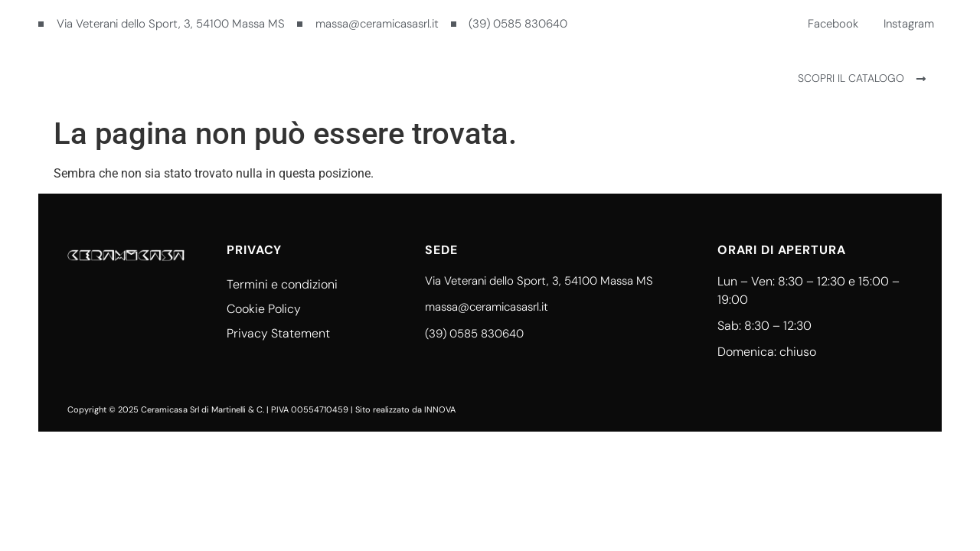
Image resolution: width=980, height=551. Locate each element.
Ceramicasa (433, 78)
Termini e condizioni (282, 284)
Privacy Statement (278, 333)
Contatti (529, 78)
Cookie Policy (264, 309)
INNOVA (440, 409)
